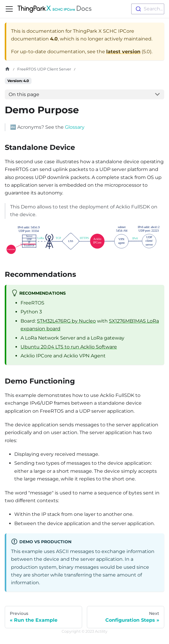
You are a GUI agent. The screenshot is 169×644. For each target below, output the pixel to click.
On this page (24, 94)
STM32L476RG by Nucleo (66, 321)
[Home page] (7, 69)
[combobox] (148, 9)
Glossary (75, 127)
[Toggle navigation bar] (9, 9)
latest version (123, 52)
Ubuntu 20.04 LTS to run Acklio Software (69, 347)
